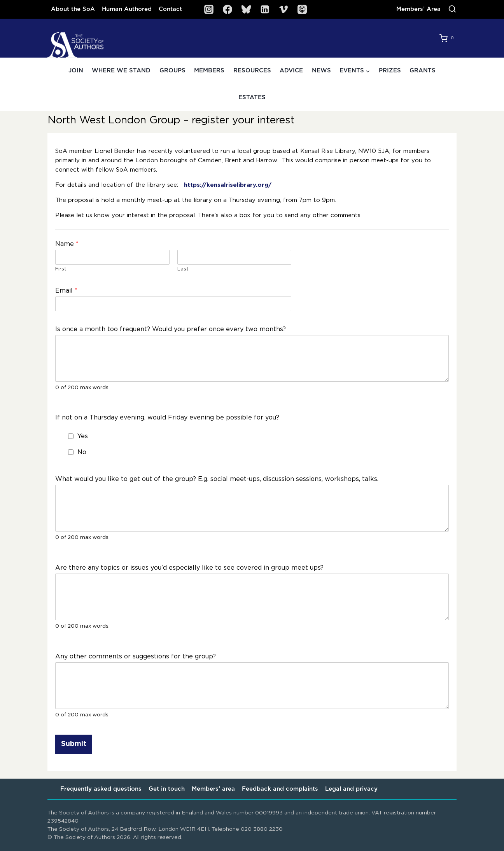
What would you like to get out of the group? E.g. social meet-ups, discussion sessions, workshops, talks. (217, 479)
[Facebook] (227, 9)
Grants (423, 71)
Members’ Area (418, 9)
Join (76, 71)
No (82, 452)
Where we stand (121, 71)
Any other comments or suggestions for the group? (136, 656)
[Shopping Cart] (448, 38)
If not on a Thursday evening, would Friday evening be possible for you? (167, 418)
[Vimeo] (283, 9)
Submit (74, 744)
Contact (170, 9)
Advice (291, 71)
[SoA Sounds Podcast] (302, 9)
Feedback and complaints (280, 789)
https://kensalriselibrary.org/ (228, 185)
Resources (252, 71)
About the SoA (73, 9)
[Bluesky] (246, 9)
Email (66, 291)
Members (209, 71)
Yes (83, 436)
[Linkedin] (265, 9)
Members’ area (213, 789)
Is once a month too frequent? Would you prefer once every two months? (171, 329)
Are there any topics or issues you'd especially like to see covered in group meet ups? (189, 568)
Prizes (390, 71)
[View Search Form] (452, 9)
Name (67, 244)
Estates (252, 97)
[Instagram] (209, 9)
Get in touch (167, 789)
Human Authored (127, 9)
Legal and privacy (351, 789)
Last (183, 269)
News (321, 71)
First (61, 269)
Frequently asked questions (101, 789)
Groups (172, 71)
